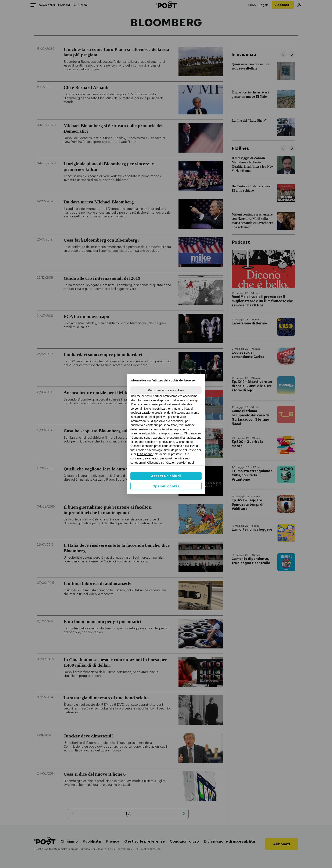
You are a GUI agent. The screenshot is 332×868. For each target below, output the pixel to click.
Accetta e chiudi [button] (166, 476)
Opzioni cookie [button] (166, 486)
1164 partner (145, 454)
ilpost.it (170, 458)
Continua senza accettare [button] (166, 390)
